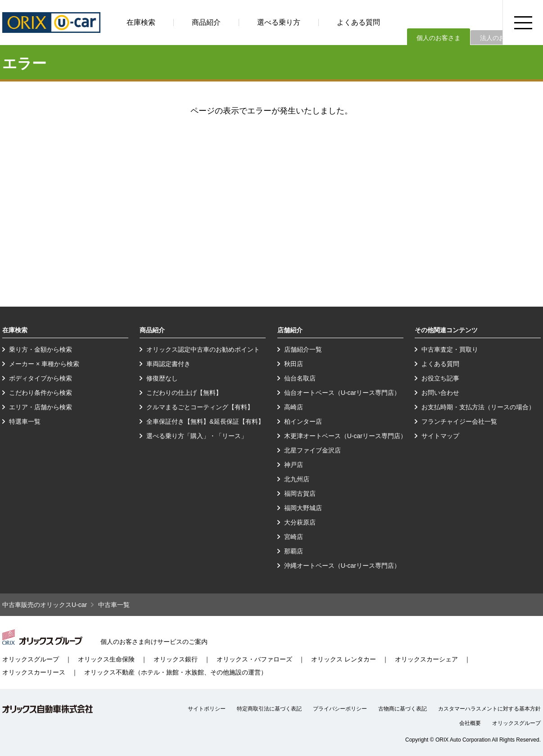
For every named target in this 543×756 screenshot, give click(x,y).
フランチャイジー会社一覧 (459, 421)
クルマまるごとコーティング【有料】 (200, 407)
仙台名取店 (300, 378)
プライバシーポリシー (340, 709)
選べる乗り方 (279, 22)
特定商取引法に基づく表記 (269, 709)
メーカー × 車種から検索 (44, 364)
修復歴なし (162, 378)
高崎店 (294, 407)
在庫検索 (141, 22)
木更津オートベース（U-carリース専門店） (345, 436)
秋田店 (294, 364)
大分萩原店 (300, 522)
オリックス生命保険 (106, 659)
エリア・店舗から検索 (41, 407)
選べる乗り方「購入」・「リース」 (197, 436)
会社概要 (470, 723)
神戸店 (294, 465)
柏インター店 (303, 421)
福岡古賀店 (300, 493)
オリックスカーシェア (426, 659)
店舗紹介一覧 (303, 349)
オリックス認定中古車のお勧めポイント (203, 349)
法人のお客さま (502, 38)
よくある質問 (358, 22)
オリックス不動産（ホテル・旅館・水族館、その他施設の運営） (176, 672)
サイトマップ (440, 436)
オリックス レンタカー (344, 659)
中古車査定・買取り (450, 349)
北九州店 (297, 479)
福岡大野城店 (303, 508)
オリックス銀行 (176, 659)
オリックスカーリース (34, 672)
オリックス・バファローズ (254, 659)
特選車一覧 (25, 421)
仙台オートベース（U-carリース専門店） (342, 393)
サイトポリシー (207, 709)
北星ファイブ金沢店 (312, 450)
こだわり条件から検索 (41, 393)
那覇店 (294, 551)
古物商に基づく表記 (403, 709)
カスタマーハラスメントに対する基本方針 (489, 709)
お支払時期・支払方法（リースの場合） (478, 407)
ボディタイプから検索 (41, 378)
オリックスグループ (31, 659)
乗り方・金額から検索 (41, 349)
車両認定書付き (168, 364)
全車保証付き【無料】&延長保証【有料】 (205, 421)
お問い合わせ (440, 393)
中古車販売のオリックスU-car (45, 605)
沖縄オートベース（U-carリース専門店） (342, 566)
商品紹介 (206, 22)
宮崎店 (294, 537)
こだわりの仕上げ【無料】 (184, 393)
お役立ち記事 (440, 378)
